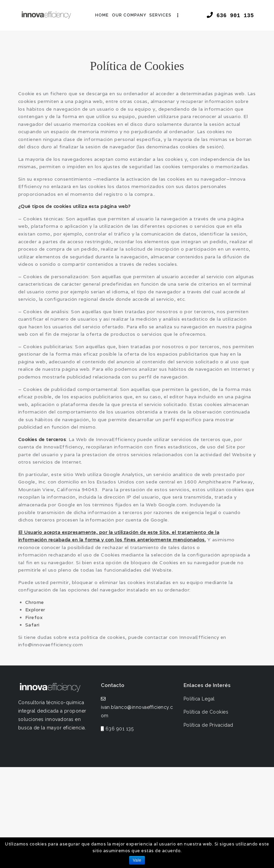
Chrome (35, 602)
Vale (137, 860)
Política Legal (199, 699)
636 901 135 (120, 729)
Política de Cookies (206, 712)
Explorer (35, 610)
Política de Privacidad (208, 725)
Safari (32, 625)
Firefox (34, 617)
